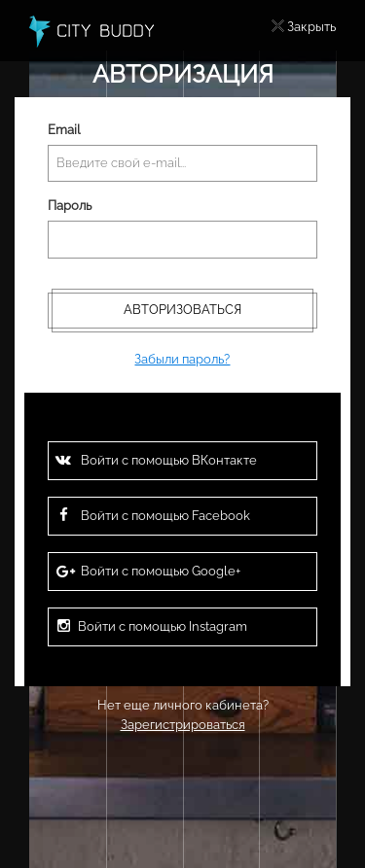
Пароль (70, 206)
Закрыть (311, 27)
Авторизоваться (182, 310)
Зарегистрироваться (183, 725)
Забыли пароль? (182, 359)
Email (64, 130)
